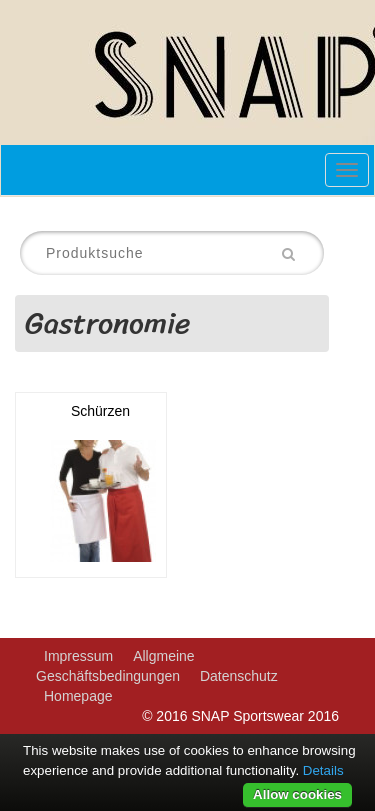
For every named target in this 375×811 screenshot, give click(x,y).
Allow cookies (297, 794)
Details (323, 770)
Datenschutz (239, 676)
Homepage (78, 696)
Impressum (78, 656)
